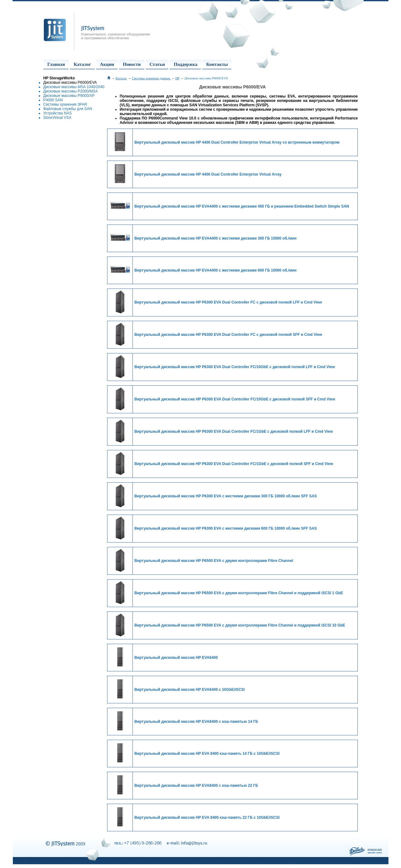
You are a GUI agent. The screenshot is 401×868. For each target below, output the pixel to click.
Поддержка (185, 64)
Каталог (82, 64)
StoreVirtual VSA (57, 118)
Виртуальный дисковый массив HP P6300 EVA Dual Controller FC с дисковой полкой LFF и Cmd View (228, 302)
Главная (56, 64)
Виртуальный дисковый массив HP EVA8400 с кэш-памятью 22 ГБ (196, 786)
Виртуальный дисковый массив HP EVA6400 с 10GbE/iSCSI (190, 690)
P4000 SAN (53, 100)
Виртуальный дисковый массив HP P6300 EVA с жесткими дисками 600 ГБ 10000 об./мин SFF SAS (226, 528)
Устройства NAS (57, 113)
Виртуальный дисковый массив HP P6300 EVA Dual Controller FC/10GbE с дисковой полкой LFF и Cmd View (235, 367)
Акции (107, 64)
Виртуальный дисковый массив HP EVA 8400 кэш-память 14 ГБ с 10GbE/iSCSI (207, 754)
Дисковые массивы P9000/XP (69, 96)
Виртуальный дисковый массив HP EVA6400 (176, 658)
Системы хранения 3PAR (65, 104)
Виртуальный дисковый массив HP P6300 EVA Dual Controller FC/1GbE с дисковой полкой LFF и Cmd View (234, 431)
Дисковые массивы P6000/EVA (70, 82)
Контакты (217, 64)
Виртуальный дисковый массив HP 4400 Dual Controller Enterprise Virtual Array (208, 174)
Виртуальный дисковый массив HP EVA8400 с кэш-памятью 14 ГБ (196, 722)
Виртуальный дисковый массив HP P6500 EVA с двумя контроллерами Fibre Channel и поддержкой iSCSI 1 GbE (239, 593)
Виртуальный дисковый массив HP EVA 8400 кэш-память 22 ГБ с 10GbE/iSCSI (207, 818)
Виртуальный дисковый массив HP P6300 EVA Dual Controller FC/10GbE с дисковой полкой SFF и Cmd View (235, 399)
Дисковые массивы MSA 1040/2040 (74, 87)
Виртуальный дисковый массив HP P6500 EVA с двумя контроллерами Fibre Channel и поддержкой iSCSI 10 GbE (240, 625)
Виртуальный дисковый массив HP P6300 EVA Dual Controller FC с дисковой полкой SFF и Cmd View (228, 335)
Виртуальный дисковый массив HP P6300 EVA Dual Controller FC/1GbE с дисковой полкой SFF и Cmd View (234, 464)
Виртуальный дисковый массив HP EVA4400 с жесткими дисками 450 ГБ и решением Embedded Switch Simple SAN (242, 206)
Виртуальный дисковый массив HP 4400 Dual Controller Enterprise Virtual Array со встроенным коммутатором (237, 142)
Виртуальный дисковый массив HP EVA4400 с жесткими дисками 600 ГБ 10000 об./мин (215, 270)
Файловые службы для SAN (68, 109)
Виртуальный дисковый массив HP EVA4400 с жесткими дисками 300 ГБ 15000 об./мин (215, 238)
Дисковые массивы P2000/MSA (70, 91)
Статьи (157, 64)
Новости (132, 64)
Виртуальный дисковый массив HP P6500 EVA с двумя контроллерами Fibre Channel (214, 561)
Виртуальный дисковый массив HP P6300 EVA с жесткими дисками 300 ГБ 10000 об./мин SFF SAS (226, 496)
